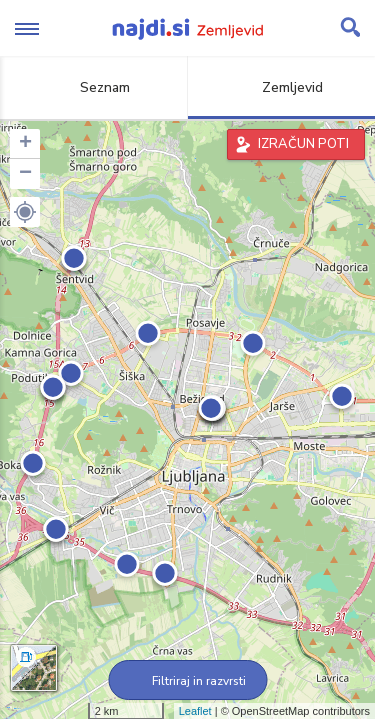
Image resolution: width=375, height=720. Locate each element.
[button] (25, 212)
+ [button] (25, 144)
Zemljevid (281, 87)
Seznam (93, 87)
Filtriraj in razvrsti (187, 681)
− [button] (25, 174)
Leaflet (195, 711)
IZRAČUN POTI (303, 144)
